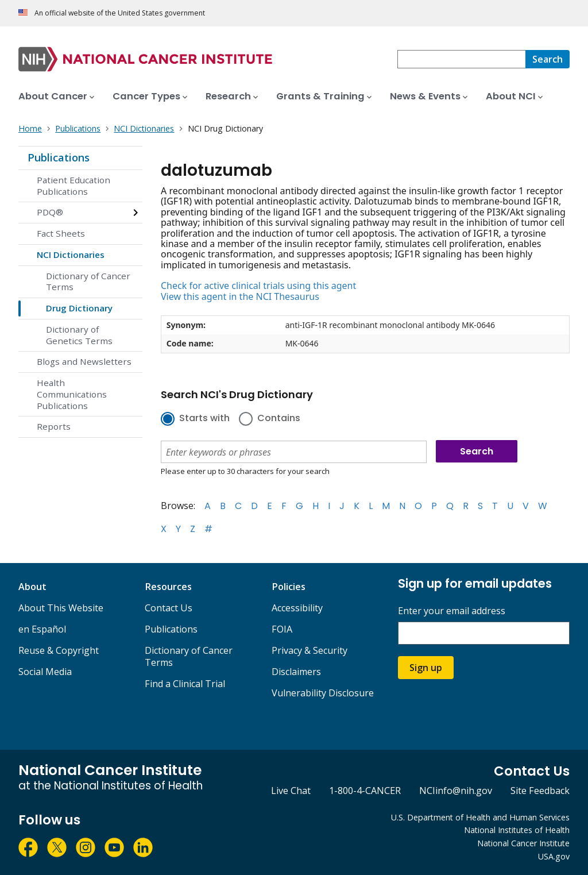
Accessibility (297, 608)
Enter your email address (452, 611)
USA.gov (554, 856)
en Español (42, 629)
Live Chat (291, 791)
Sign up (426, 668)
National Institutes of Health (517, 830)
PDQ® (50, 212)
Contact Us (169, 608)
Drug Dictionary (79, 308)
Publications (59, 157)
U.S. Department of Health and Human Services (480, 817)
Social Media (45, 672)
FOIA (282, 629)
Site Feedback (540, 791)
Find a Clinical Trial (185, 684)
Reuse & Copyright (59, 650)
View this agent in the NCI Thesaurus (240, 296)
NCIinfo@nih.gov (456, 791)
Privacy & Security (310, 650)
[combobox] (461, 59)
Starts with (204, 419)
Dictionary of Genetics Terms (79, 335)
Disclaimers (296, 672)
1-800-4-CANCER (365, 791)
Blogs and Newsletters (84, 361)
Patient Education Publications (73, 186)
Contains (279, 419)
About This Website (61, 608)
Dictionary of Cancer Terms (88, 282)
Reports (54, 426)
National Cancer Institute (523, 843)
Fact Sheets (61, 233)
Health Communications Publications (72, 394)
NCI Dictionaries (71, 255)
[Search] (548, 59)
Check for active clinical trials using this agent (258, 286)
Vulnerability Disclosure (323, 693)
